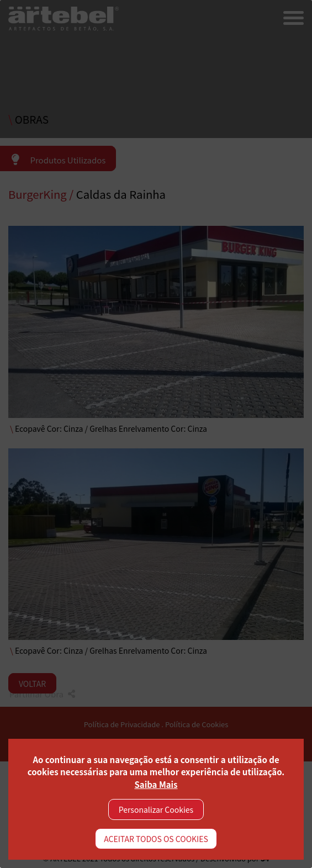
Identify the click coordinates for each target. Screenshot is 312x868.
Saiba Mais (156, 784)
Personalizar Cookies (156, 809)
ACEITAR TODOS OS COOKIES (156, 839)
